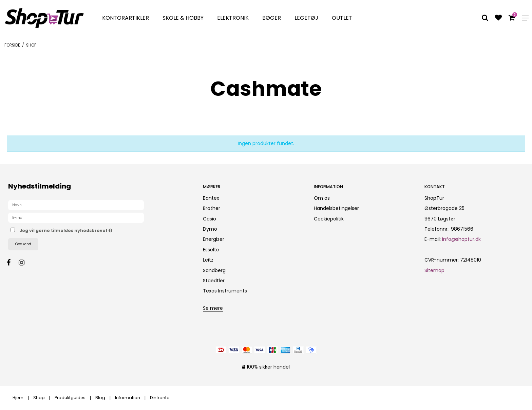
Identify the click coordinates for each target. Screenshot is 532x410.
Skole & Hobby (183, 18)
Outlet (342, 18)
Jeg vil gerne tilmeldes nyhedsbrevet (90, 229)
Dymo (210, 229)
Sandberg (214, 270)
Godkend (23, 244)
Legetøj (306, 18)
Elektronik (233, 18)
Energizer (214, 239)
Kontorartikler (126, 18)
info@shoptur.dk (461, 239)
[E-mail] (76, 217)
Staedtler (214, 281)
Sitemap (434, 270)
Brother (212, 208)
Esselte (211, 250)
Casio (210, 219)
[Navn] (76, 205)
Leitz (208, 260)
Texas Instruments (225, 291)
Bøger (272, 18)
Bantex (211, 198)
